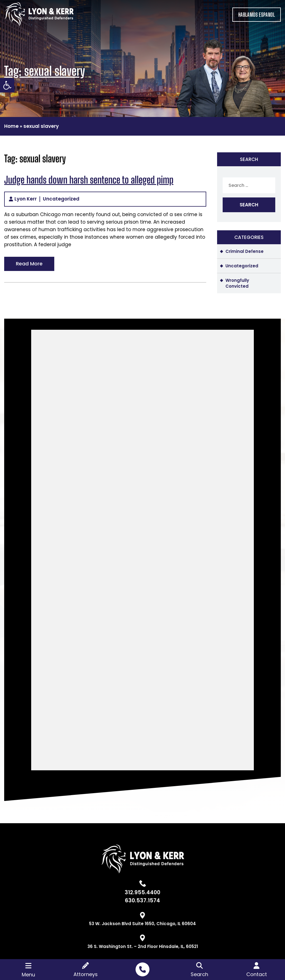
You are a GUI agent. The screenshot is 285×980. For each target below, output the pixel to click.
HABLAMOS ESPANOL (257, 15)
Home (11, 126)
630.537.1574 (142, 900)
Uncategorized (61, 199)
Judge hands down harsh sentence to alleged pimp (89, 180)
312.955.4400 (142, 892)
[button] (7, 85)
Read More (29, 264)
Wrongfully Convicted (237, 283)
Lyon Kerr (26, 199)
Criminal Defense (245, 251)
